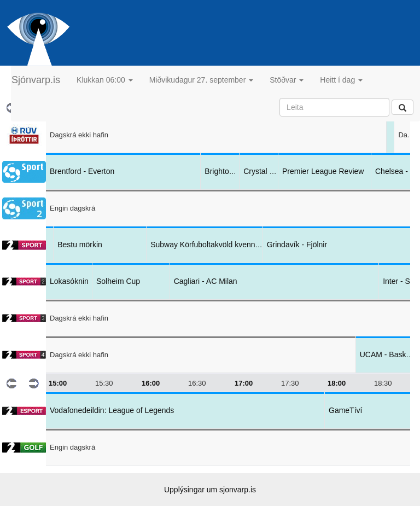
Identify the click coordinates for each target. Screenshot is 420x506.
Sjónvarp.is (36, 80)
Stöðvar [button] (287, 80)
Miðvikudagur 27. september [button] (202, 80)
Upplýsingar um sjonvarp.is (210, 490)
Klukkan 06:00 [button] (105, 80)
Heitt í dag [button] (341, 80)
